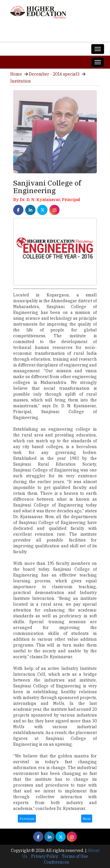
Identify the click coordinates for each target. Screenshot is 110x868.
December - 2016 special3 (54, 74)
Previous (27, 819)
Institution (21, 81)
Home (16, 74)
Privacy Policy (45, 856)
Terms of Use (75, 856)
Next (87, 819)
